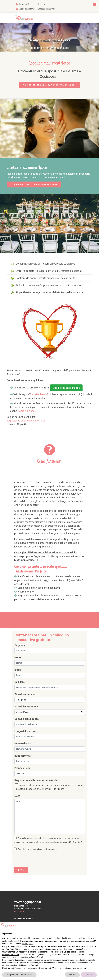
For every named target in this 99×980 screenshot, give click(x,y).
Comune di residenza (27, 719)
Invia (21, 870)
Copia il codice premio (66, 388)
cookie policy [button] (27, 944)
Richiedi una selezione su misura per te (34, 184)
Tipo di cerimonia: (25, 694)
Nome (18, 657)
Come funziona (26, 411)
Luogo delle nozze (25, 731)
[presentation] (35, 859)
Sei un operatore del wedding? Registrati (35, 9)
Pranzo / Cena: (23, 768)
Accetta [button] (89, 975)
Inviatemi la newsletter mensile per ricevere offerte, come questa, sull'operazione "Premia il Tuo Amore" (49, 787)
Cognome (20, 645)
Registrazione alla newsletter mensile (36, 780)
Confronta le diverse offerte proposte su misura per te (43, 278)
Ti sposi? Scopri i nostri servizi (31, 4)
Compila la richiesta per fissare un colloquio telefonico (43, 264)
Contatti (19, 912)
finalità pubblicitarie (10, 955)
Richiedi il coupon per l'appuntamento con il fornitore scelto (46, 285)
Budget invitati (23, 756)
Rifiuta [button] (72, 975)
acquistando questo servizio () (26, 421)
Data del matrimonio (26, 707)
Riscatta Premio (39, 394)
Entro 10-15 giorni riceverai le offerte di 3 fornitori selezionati (47, 271)
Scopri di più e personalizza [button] (19, 975)
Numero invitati (23, 743)
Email (18, 670)
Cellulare (20, 682)
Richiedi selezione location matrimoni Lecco (49, 85)
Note (17, 796)
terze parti (42, 946)
